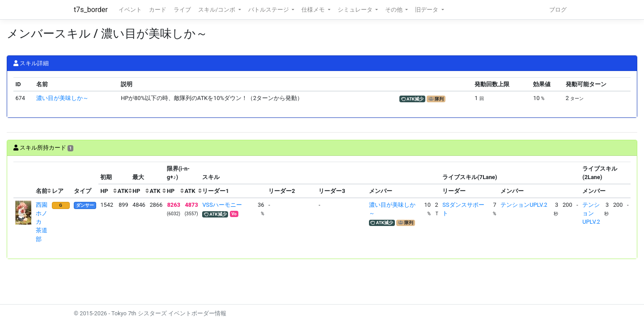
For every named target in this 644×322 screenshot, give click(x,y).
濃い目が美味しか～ (62, 98)
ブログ (558, 10)
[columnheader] (24, 180)
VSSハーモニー (222, 205)
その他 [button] (394, 10)
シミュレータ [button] (356, 10)
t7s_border (91, 10)
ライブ (182, 10)
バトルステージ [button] (269, 10)
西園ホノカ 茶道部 (42, 222)
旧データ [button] (427, 10)
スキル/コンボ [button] (217, 10)
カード (158, 10)
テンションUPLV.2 (524, 205)
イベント (130, 10)
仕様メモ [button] (314, 10)
